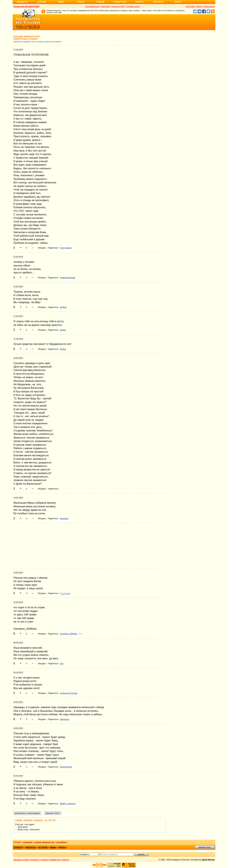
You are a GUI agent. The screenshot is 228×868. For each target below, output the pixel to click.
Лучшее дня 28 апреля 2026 (26, 6)
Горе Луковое (66, 248)
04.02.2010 (18, 728)
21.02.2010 (18, 257)
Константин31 (66, 767)
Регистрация (209, 6)
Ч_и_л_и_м (65, 593)
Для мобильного (93, 6)
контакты (35, 860)
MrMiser (63, 307)
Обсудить (42, 248)
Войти (199, 6)
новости (66, 860)
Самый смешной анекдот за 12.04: (36, 820)
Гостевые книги (133, 6)
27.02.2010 (18, 50)
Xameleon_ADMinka (68, 634)
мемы (53, 847)
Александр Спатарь (69, 693)
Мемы (61, 2)
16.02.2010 (18, 358)
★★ (81, 634)
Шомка (63, 330)
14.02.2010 (18, 498)
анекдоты (31, 847)
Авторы (139, 2)
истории (43, 847)
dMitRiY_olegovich (68, 804)
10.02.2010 (18, 573)
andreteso (64, 519)
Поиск (178, 2)
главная (18, 847)
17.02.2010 (18, 316)
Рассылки (105, 6)
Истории (42, 2)
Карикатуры (120, 2)
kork (62, 664)
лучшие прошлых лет (44, 842)
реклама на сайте (21, 860)
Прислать (158, 2)
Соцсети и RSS (118, 6)
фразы (62, 847)
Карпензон (65, 719)
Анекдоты (22, 2)
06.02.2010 (18, 643)
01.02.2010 (18, 776)
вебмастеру (55, 860)
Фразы (81, 2)
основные (28, 842)
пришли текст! (205, 847)
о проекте (44, 860)
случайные (61, 842)
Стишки (100, 2)
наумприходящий (67, 278)
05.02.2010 (18, 672)
